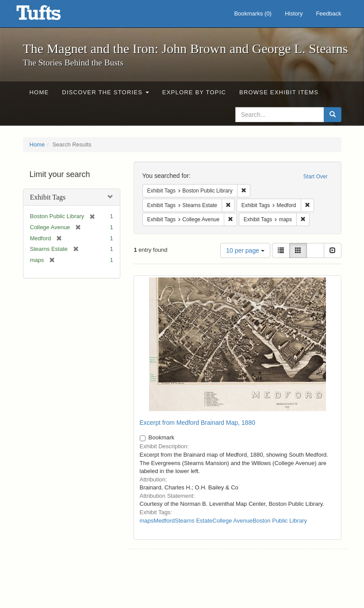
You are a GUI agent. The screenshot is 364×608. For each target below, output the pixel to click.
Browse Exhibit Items (279, 92)
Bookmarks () (253, 13)
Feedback (328, 13)
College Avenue (232, 521)
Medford (164, 521)
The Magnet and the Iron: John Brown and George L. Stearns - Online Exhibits (50, 15)
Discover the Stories (105, 92)
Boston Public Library (280, 521)
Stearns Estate (193, 521)
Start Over (316, 177)
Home (39, 92)
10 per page (245, 250)
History (294, 13)
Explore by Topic (194, 92)
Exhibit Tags (48, 197)
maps (147, 521)
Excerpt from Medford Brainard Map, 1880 (197, 423)
